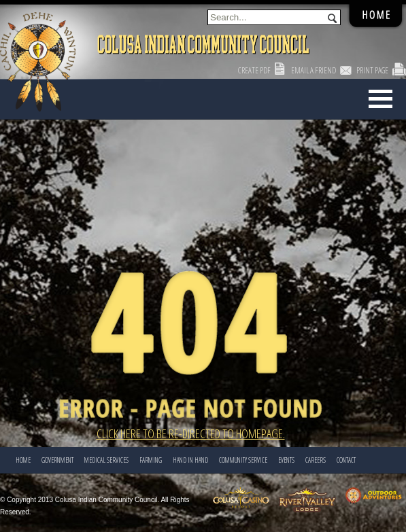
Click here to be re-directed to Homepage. (191, 433)
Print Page (372, 70)
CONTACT (346, 460)
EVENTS (286, 460)
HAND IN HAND (190, 460)
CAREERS (316, 460)
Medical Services (106, 460)
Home (23, 460)
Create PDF (254, 70)
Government (57, 460)
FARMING (151, 460)
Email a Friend (314, 70)
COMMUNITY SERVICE (243, 460)
